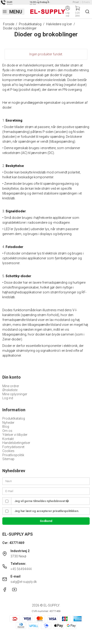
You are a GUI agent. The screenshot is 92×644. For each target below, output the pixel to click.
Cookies (8, 451)
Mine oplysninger (15, 394)
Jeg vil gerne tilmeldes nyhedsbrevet (42, 501)
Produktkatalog (14, 418)
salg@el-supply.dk (24, 582)
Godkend (46, 521)
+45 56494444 (21, 569)
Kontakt (8, 439)
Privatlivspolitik (13, 455)
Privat (76, 2)
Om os (7, 431)
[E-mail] (46, 491)
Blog (6, 427)
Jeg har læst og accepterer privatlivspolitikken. (47, 511)
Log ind (8, 398)
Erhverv (86, 2)
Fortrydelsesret (13, 447)
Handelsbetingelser (16, 443)
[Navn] (46, 481)
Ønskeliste (10, 390)
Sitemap (8, 459)
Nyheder (8, 423)
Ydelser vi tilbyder (15, 435)
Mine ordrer (11, 386)
